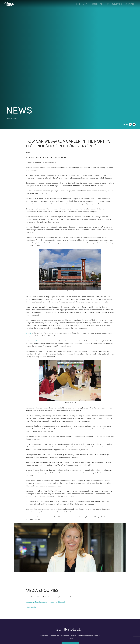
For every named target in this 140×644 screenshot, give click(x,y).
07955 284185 (31, 607)
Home (78, 4)
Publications (117, 4)
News (107, 4)
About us (86, 4)
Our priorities (97, 4)
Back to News (12, 118)
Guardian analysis (43, 341)
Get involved (129, 4)
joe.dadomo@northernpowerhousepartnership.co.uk (45, 602)
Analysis (28, 333)
